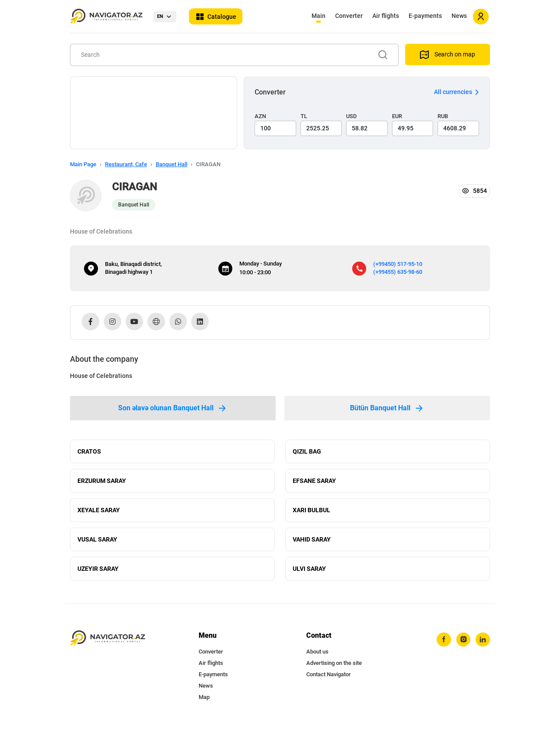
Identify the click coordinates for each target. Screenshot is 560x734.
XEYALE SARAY (99, 513)
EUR (397, 116)
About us (317, 658)
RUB (443, 116)
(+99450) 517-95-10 (398, 264)
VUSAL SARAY (97, 544)
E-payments (425, 16)
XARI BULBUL (311, 513)
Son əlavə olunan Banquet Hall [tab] (173, 408)
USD (352, 116)
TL (304, 116)
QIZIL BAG (307, 452)
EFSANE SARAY (314, 482)
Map (204, 704)
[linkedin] (483, 647)
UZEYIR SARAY (98, 574)
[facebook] (442, 647)
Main (318, 16)
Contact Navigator (329, 681)
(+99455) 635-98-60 (398, 272)
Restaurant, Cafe (126, 164)
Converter (349, 16)
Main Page (83, 164)
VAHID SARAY (312, 544)
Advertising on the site (334, 669)
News (459, 16)
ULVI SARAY (309, 574)
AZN (260, 116)
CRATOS (89, 452)
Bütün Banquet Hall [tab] (387, 408)
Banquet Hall (171, 164)
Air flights (386, 16)
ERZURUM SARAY (102, 482)
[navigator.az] (108, 645)
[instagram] (462, 647)
